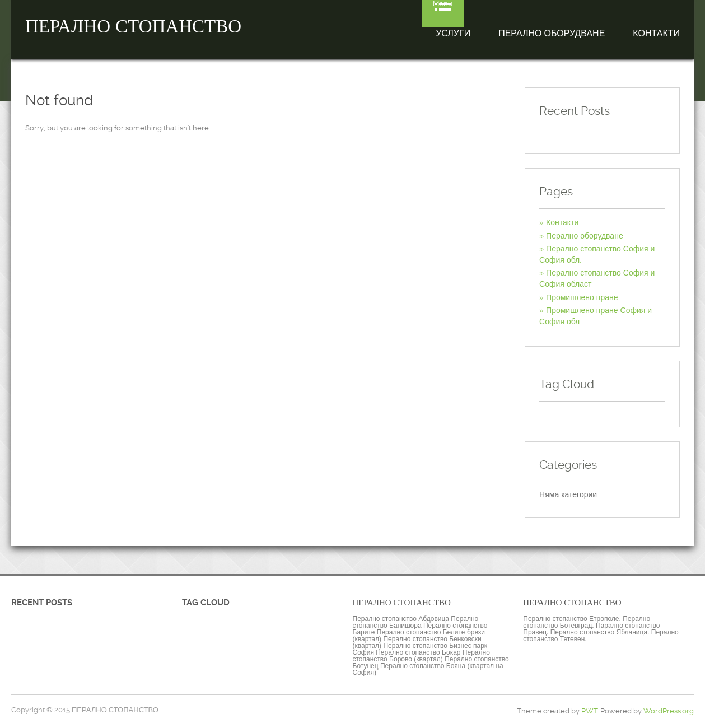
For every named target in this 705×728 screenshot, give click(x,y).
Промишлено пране (582, 297)
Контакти (656, 33)
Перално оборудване (552, 33)
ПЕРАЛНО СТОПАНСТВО (133, 26)
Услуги (453, 33)
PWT (589, 711)
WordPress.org (669, 711)
